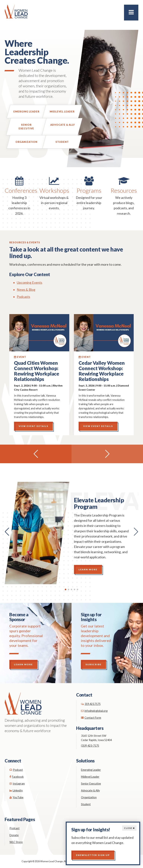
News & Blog (26, 290)
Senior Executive (26, 127)
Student (62, 142)
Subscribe (93, 664)
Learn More (88, 569)
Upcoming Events (30, 283)
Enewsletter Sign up (93, 855)
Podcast (16, 770)
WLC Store (16, 842)
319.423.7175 (91, 704)
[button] (36, 454)
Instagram (17, 784)
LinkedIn (16, 790)
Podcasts (23, 297)
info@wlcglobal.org (94, 711)
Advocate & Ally (63, 125)
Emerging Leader (26, 112)
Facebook (17, 777)
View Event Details (33, 426)
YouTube (16, 797)
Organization (26, 142)
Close (129, 828)
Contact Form (91, 718)
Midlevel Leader (62, 112)
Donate (14, 835)
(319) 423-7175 (90, 746)
